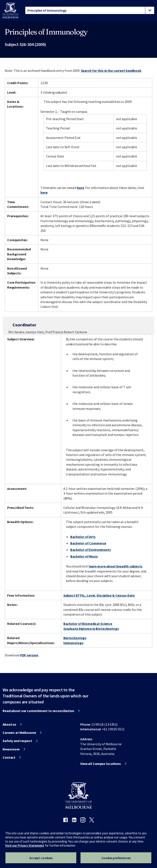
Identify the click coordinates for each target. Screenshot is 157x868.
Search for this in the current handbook (111, 71)
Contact (9, 757)
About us (9, 724)
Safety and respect (17, 741)
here (81, 188)
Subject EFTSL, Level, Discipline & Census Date (99, 595)
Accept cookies (41, 858)
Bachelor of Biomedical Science (88, 624)
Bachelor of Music (84, 556)
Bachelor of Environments (91, 550)
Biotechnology (75, 638)
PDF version (29, 655)
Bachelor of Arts (83, 537)
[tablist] (90, 10)
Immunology (73, 643)
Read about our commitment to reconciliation (38, 711)
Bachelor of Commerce (88, 543)
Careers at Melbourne (19, 733)
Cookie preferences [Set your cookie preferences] (116, 858)
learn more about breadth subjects (116, 566)
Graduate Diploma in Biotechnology (91, 629)
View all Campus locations (101, 764)
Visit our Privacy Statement (25, 845)
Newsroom (11, 749)
